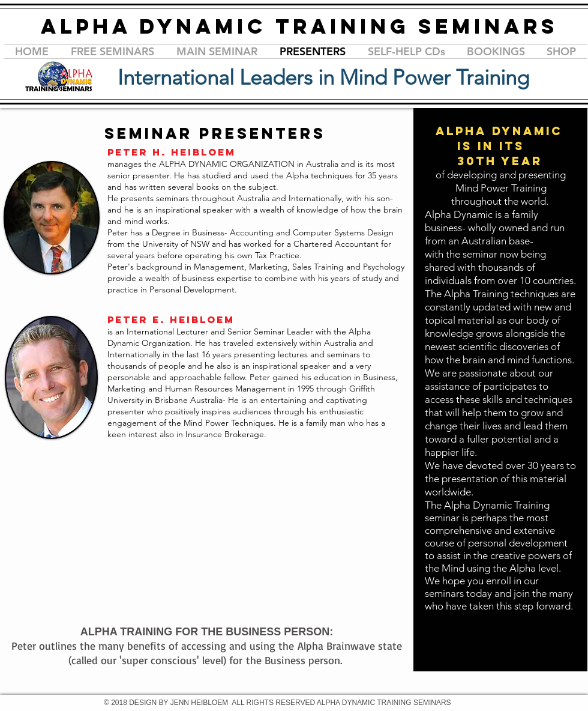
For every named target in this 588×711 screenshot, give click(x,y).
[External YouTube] (247, 548)
